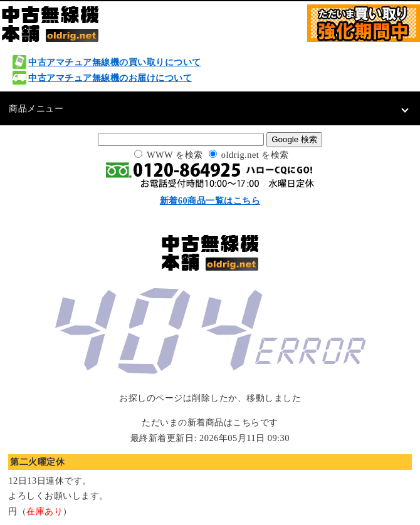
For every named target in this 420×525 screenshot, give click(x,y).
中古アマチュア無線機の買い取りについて (115, 62)
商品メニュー (36, 108)
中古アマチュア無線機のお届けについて (110, 78)
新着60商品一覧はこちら (210, 200)
